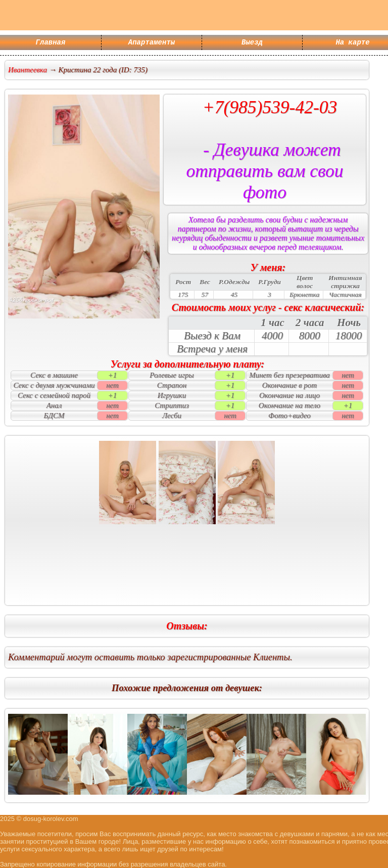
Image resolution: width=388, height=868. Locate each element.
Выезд (252, 43)
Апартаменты (152, 43)
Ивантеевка (28, 70)
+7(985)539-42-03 (270, 107)
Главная (51, 43)
